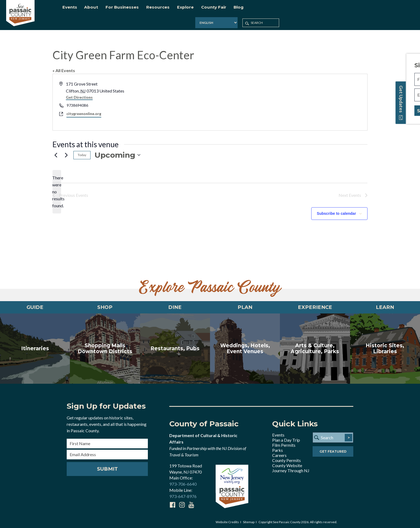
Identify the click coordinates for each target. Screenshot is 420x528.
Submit (107, 467)
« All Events (64, 66)
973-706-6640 (183, 483)
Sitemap (249, 520)
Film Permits (284, 443)
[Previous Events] (56, 151)
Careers (279, 454)
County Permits (286, 459)
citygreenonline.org (84, 110)
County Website (287, 464)
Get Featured (333, 450)
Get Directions (79, 93)
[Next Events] (66, 151)
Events (278, 433)
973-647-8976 (183, 495)
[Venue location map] (288, 98)
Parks (277, 448)
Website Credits (227, 520)
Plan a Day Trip (286, 438)
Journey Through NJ (291, 469)
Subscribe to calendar (336, 209)
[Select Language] (346, 9)
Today (82, 151)
